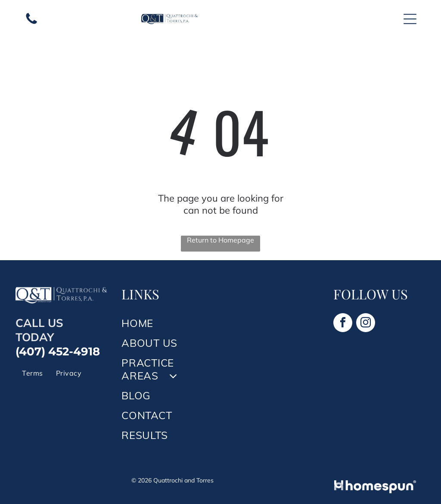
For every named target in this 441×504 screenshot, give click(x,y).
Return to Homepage (220, 240)
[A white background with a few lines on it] (31, 23)
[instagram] (366, 324)
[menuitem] (32, 373)
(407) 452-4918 (58, 352)
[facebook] (343, 324)
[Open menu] (410, 19)
